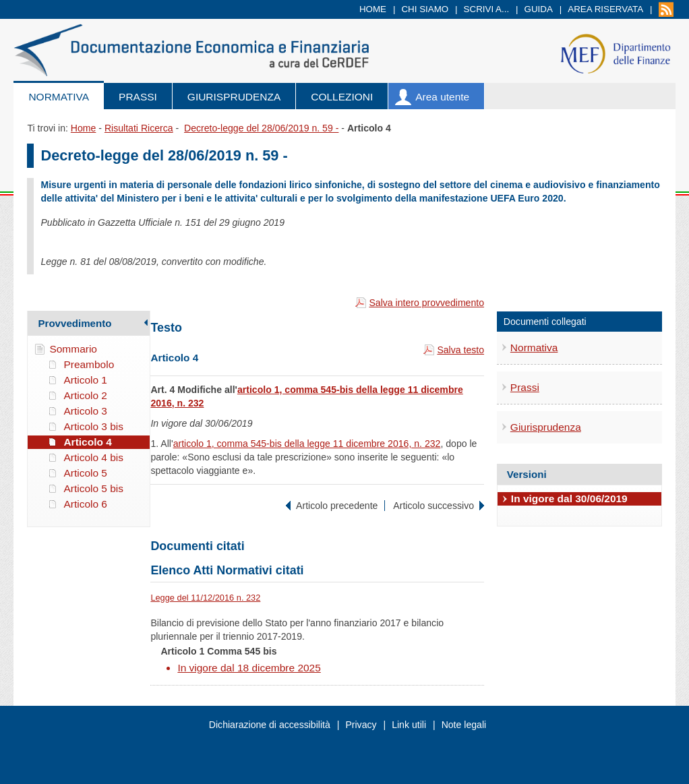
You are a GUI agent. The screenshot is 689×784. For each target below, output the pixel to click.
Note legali (464, 725)
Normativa (59, 97)
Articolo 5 (85, 473)
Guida (539, 9)
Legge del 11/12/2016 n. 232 (205, 598)
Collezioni (342, 97)
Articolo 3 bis (93, 426)
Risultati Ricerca (139, 128)
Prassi (138, 97)
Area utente (442, 97)
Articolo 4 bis (93, 457)
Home (373, 9)
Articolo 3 (85, 411)
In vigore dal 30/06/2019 (569, 499)
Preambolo (89, 364)
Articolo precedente (337, 506)
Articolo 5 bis (93, 488)
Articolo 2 (85, 395)
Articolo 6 (85, 504)
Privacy (361, 725)
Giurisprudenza (234, 97)
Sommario (73, 349)
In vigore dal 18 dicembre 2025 (249, 668)
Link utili (409, 725)
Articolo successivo (433, 506)
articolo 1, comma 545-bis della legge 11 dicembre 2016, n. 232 (307, 444)
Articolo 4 (87, 442)
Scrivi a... (487, 9)
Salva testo (460, 350)
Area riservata (605, 9)
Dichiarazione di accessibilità (270, 725)
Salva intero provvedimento (426, 303)
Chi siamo (425, 9)
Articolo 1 (85, 380)
